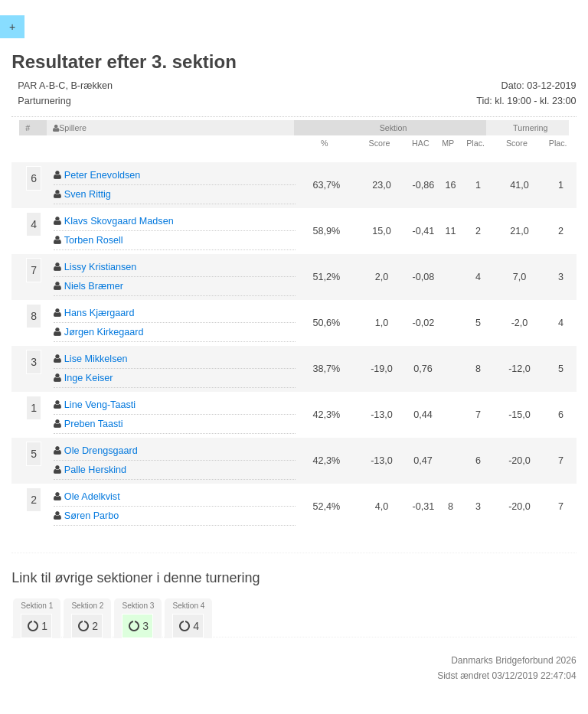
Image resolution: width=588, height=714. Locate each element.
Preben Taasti (94, 424)
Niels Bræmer (94, 286)
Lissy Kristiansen (101, 267)
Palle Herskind (95, 470)
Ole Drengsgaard (101, 451)
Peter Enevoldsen (102, 175)
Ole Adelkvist (92, 497)
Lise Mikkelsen (96, 359)
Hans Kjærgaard (100, 313)
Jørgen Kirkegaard (104, 332)
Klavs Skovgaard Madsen (119, 221)
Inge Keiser (89, 378)
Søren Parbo (91, 516)
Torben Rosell (94, 240)
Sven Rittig (88, 194)
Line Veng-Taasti (100, 405)
